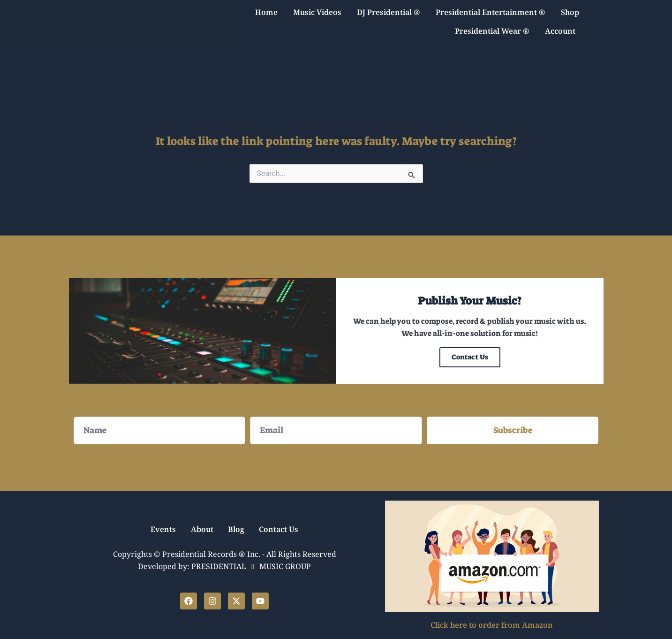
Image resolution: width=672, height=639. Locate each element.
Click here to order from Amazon (492, 626)
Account (563, 27)
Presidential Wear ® (492, 27)
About (200, 530)
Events (159, 530)
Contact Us (470, 357)
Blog (238, 530)
